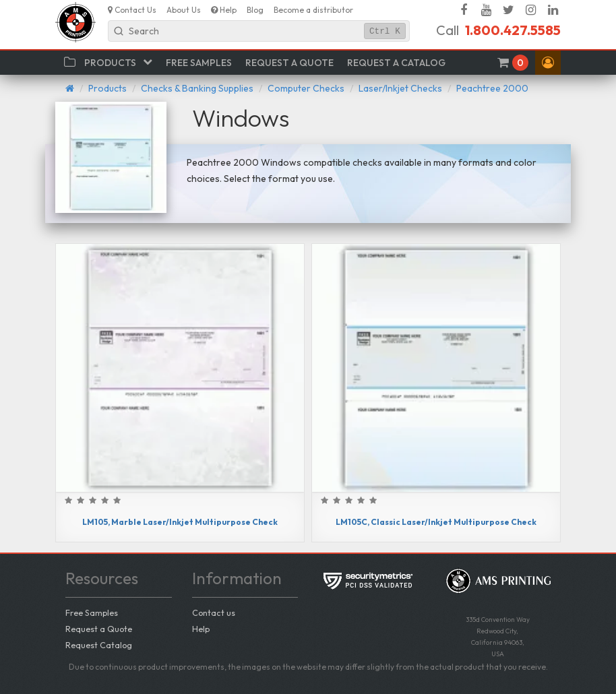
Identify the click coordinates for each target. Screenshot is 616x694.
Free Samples (92, 612)
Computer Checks (306, 88)
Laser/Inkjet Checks (400, 88)
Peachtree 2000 (492, 88)
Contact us (214, 612)
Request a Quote (99, 629)
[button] (548, 63)
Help (201, 629)
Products (107, 88)
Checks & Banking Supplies (197, 88)
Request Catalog (99, 645)
